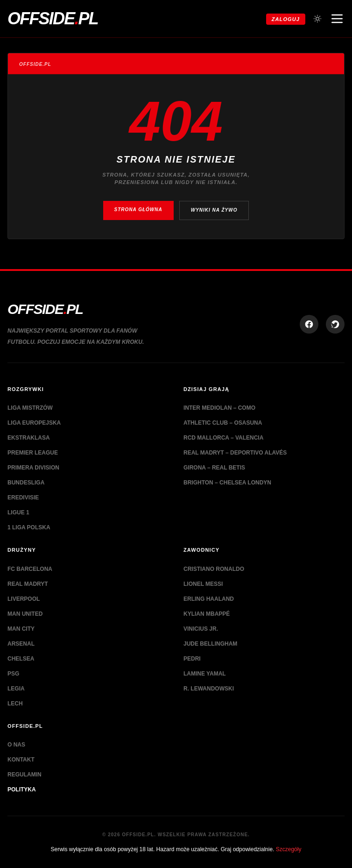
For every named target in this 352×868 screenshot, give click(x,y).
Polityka (22, 790)
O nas (16, 745)
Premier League (33, 453)
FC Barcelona (30, 569)
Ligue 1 (18, 512)
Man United (25, 614)
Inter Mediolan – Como (219, 408)
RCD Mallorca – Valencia (223, 438)
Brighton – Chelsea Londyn (227, 483)
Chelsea (21, 659)
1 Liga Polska (29, 527)
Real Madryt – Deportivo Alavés (235, 453)
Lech (15, 704)
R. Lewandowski (209, 689)
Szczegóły (289, 849)
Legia (16, 689)
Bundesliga (26, 483)
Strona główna (138, 210)
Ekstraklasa (29, 438)
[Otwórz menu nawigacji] (337, 19)
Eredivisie (23, 498)
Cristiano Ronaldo (214, 569)
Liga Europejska (34, 423)
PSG (13, 674)
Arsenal (21, 644)
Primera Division (33, 468)
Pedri (192, 659)
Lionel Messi (203, 584)
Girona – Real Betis (214, 468)
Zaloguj (286, 19)
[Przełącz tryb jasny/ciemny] (317, 19)
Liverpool (24, 599)
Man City (21, 629)
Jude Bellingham (210, 644)
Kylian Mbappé (207, 614)
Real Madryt (28, 584)
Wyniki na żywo (214, 210)
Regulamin (25, 775)
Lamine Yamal (205, 674)
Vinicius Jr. (201, 629)
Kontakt (21, 760)
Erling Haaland (209, 599)
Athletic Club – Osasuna (223, 423)
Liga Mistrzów (30, 408)
